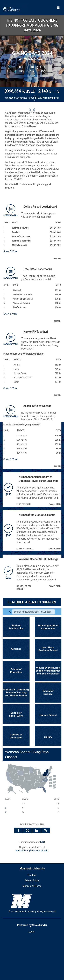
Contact (32, 905)
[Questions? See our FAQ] (42, 872)
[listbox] (32, 123)
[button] (9, 123)
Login (32, 962)
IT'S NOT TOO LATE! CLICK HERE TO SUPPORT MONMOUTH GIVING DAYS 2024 (32, 25)
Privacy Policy (32, 911)
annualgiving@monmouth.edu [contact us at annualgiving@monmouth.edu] (32, 881)
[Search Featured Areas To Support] (33, 642)
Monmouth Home (32, 916)
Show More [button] (10, 282)
